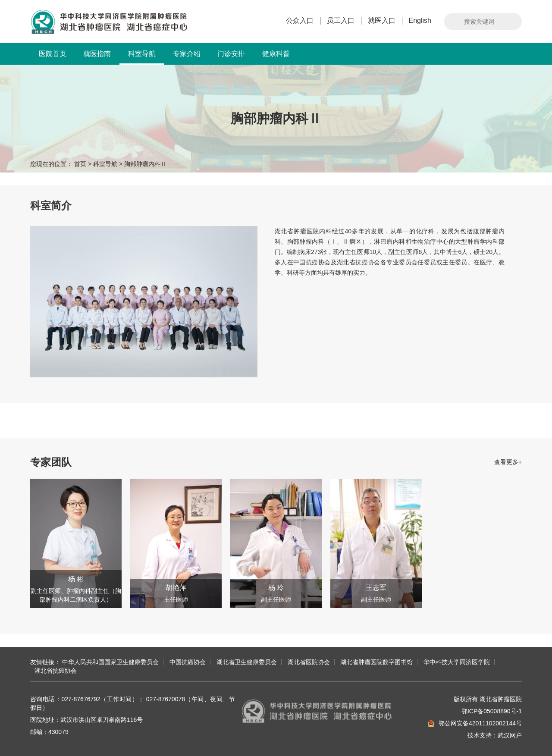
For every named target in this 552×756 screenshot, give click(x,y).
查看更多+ (508, 462)
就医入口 (382, 20)
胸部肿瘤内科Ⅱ (145, 164)
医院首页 (53, 54)
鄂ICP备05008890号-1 (492, 711)
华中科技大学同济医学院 (457, 662)
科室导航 (142, 57)
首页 (80, 164)
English (420, 20)
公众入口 (300, 20)
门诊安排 (231, 54)
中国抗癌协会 (188, 662)
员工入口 (341, 20)
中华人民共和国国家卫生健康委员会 (110, 662)
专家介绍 (187, 54)
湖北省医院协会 (309, 662)
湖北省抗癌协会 (56, 671)
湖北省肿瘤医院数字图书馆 (376, 662)
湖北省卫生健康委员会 (247, 662)
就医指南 (97, 54)
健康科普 (276, 54)
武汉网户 (510, 735)
